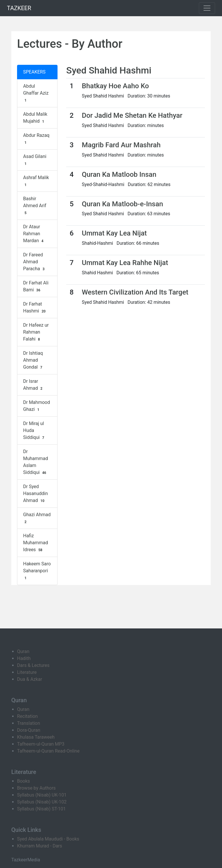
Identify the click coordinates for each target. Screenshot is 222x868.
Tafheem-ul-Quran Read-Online (48, 751)
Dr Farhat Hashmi (35, 308)
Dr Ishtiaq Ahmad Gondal (33, 360)
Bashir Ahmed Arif (35, 206)
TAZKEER (19, 8)
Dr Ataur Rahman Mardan (34, 234)
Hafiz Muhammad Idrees (36, 543)
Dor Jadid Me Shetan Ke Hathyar (132, 115)
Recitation (27, 716)
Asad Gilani (35, 160)
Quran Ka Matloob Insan (119, 174)
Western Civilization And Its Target (135, 292)
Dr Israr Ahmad (33, 385)
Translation (29, 723)
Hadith (24, 658)
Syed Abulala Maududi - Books (48, 839)
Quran (23, 651)
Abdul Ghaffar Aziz (36, 93)
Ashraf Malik (36, 181)
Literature (27, 672)
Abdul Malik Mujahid (35, 118)
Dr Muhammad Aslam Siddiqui (36, 462)
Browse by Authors (36, 788)
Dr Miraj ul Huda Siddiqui (34, 431)
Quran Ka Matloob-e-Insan (122, 204)
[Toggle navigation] (207, 8)
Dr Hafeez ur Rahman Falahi (36, 332)
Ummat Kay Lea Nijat (114, 233)
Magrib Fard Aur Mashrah (121, 145)
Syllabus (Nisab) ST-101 (41, 809)
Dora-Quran (29, 730)
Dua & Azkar (30, 679)
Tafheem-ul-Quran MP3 (41, 744)
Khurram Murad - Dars (40, 846)
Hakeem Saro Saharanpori (37, 571)
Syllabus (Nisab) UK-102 (42, 802)
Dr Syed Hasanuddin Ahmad (36, 494)
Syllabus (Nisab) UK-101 (42, 795)
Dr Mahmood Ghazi (37, 406)
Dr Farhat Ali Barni (36, 286)
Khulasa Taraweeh (36, 737)
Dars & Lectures (33, 665)
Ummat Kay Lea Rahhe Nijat (125, 263)
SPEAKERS (34, 72)
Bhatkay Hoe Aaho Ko (115, 86)
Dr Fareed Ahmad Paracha (35, 262)
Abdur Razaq (36, 139)
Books (24, 781)
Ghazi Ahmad (37, 518)
